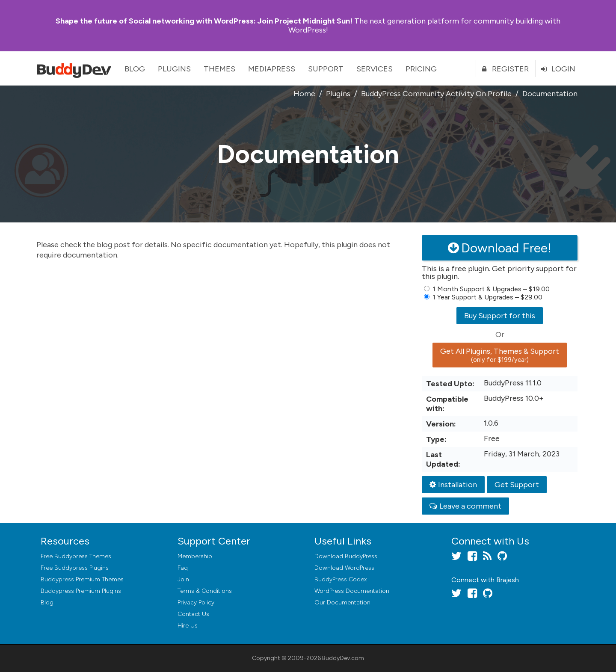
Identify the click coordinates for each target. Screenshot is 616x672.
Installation (453, 485)
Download (346, 556)
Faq (183, 568)
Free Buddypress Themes (76, 556)
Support (326, 69)
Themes (219, 69)
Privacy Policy (196, 602)
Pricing (421, 69)
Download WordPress (344, 568)
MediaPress (272, 69)
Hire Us (188, 626)
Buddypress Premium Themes (82, 579)
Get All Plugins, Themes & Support (500, 355)
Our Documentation (342, 602)
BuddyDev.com (343, 658)
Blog (135, 69)
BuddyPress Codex (341, 579)
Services (375, 69)
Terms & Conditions (205, 591)
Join (183, 579)
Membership (195, 556)
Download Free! (500, 248)
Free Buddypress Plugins (75, 568)
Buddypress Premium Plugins (81, 591)
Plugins (174, 69)
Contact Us (193, 614)
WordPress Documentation (352, 591)
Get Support (517, 485)
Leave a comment (465, 506)
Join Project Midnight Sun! (204, 21)
